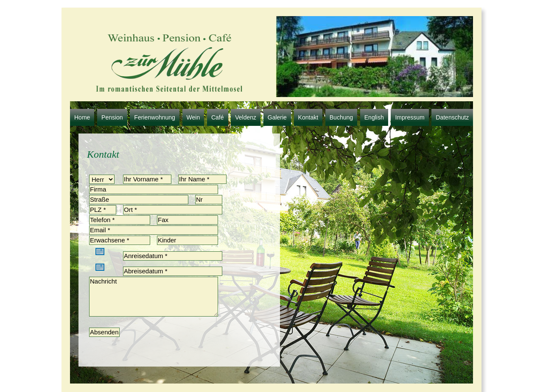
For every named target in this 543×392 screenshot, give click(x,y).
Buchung (341, 117)
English (374, 117)
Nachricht (154, 297)
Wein (193, 117)
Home (82, 117)
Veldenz (246, 117)
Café (218, 117)
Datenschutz (452, 117)
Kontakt (308, 117)
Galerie (277, 117)
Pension (112, 117)
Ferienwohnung (155, 117)
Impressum (410, 117)
